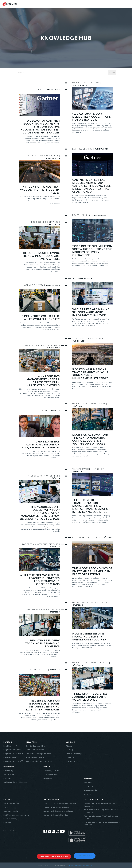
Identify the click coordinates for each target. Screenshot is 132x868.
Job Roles (48, 778)
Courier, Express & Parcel (37, 746)
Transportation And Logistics (39, 761)
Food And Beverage (35, 757)
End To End (71, 761)
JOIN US (47, 767)
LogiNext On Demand (14, 754)
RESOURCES (9, 767)
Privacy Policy (89, 865)
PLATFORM (8, 742)
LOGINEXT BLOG (85, 856)
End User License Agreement (16, 815)
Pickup (69, 746)
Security (7, 823)
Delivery (70, 750)
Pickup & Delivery (74, 754)
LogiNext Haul (10, 757)
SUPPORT (8, 800)
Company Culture (51, 771)
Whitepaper (9, 774)
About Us (88, 783)
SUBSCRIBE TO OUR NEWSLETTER (54, 856)
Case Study (8, 771)
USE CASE (70, 742)
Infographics (9, 778)
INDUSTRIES (31, 742)
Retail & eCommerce (35, 750)
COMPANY (88, 779)
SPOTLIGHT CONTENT (93, 800)
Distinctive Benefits (54, 800)
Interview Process (51, 774)
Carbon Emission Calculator (15, 782)
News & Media (90, 790)
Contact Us (88, 786)
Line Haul (70, 757)
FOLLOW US (9, 830)
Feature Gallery (10, 819)
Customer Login (11, 811)
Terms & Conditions (74, 865)
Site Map (87, 794)
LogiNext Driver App (13, 761)
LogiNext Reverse (12, 750)
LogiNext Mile (10, 746)
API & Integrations (11, 803)
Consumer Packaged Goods (38, 754)
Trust (6, 807)
